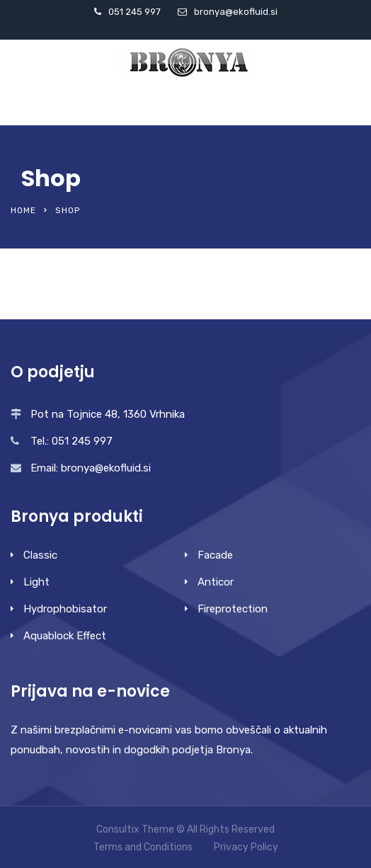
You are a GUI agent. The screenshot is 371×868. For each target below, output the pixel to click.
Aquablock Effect (65, 636)
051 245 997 (135, 12)
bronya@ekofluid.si (236, 12)
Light (36, 582)
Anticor (216, 582)
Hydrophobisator (65, 609)
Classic (40, 555)
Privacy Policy (246, 847)
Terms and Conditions (143, 847)
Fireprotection (233, 609)
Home (23, 210)
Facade (215, 555)
